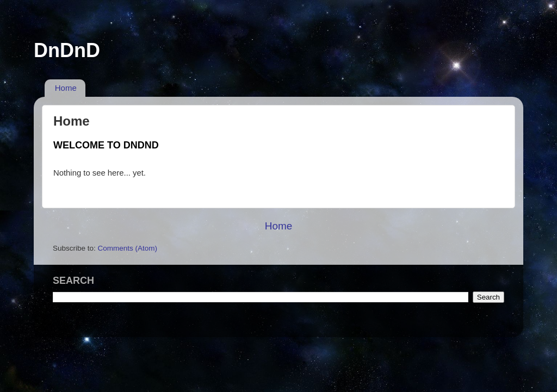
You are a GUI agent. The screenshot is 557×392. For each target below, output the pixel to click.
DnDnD (67, 50)
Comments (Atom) (128, 248)
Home (66, 88)
